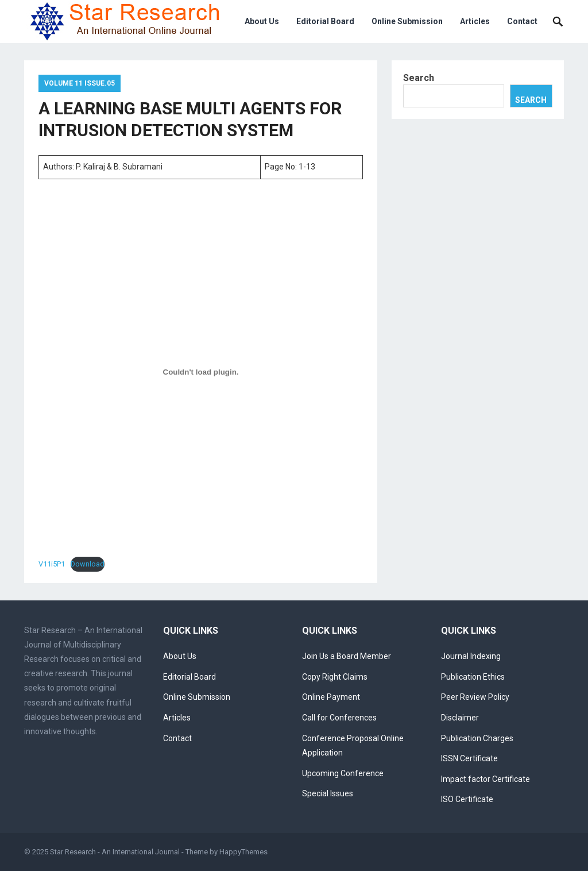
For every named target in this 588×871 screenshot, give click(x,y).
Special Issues (328, 793)
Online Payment (331, 697)
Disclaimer (460, 718)
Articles (475, 21)
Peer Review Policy (475, 697)
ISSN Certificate (469, 758)
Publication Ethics (473, 677)
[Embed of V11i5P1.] (201, 372)
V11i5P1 (52, 564)
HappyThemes (243, 852)
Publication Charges (477, 738)
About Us (262, 21)
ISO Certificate (467, 799)
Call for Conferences (339, 718)
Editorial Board (325, 21)
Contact (522, 21)
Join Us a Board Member (347, 656)
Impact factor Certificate (486, 779)
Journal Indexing (471, 656)
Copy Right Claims (335, 677)
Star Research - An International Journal (115, 852)
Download (88, 564)
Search (419, 78)
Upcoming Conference (343, 773)
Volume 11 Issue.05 (80, 83)
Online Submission (407, 21)
